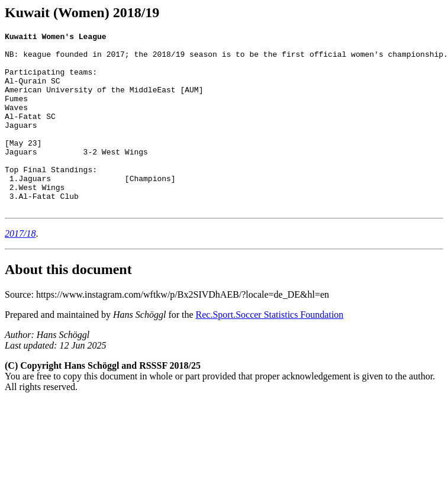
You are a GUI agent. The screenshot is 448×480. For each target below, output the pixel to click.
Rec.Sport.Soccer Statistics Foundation (270, 350)
